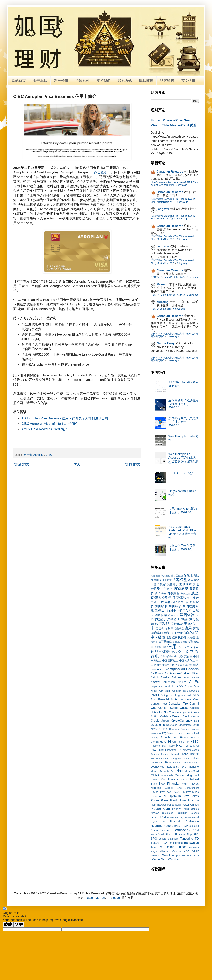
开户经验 (170, 619)
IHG (153, 750)
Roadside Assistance (184, 821)
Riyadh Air (158, 822)
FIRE (190, 738)
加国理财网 (191, 606)
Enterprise (156, 733)
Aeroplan (39, 455)
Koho (185, 754)
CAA (196, 699)
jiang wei (163, 209)
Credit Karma (191, 716)
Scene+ (165, 830)
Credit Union (160, 721)
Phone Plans (160, 800)
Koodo (154, 758)
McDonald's (167, 775)
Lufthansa (173, 767)
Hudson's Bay (159, 746)
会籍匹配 (171, 602)
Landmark (164, 758)
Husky (171, 746)
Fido (183, 737)
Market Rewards (160, 771)
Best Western (173, 691)
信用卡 (28, 455)
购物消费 (181, 589)
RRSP (184, 826)
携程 (185, 642)
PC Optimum (172, 796)
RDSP (170, 817)
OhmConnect (192, 788)
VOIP (196, 851)
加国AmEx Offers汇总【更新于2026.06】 (183, 511)
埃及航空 (166, 576)
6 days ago (179, 309)
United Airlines (176, 847)
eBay (154, 729)
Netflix (185, 784)
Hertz (163, 742)
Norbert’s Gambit (162, 788)
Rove (177, 826)
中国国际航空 (170, 660)
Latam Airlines (191, 758)
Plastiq (174, 800)
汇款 (161, 602)
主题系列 (82, 81)
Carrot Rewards (168, 708)
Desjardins (158, 725)
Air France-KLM (175, 673)
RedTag (179, 817)
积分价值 (61, 81)
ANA (161, 687)
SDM (196, 830)
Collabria (166, 716)
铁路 (193, 637)
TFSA (164, 843)
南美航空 (179, 629)
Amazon (156, 682)
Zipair (184, 860)
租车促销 (188, 665)
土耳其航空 (165, 642)
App (179, 686)
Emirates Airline (190, 729)
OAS (179, 788)
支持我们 (104, 81)
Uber (161, 847)
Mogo (190, 775)
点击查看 (101, 172)
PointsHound (174, 805)
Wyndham (174, 859)
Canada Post (159, 704)
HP (187, 742)
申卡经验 (158, 637)
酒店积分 (173, 615)
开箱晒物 (183, 619)
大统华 (155, 584)
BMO (155, 695)
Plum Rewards (159, 805)
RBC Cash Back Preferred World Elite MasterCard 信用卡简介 (183, 532)
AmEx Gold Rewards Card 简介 (44, 429)
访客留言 (167, 81)
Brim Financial (160, 699)
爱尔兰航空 (177, 576)
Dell (196, 721)
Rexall (195, 817)
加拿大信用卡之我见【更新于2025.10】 (182, 548)
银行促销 (186, 652)
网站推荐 (146, 81)
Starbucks (173, 839)
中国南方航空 (187, 660)
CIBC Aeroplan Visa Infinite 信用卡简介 (50, 424)
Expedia (166, 737)
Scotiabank (182, 830)
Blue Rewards (191, 691)
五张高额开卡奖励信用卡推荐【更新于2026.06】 (183, 404)
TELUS (155, 843)
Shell (161, 834)
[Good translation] (8, 925)
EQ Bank (168, 733)
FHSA (175, 738)
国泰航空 (173, 593)
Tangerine (187, 839)
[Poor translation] (19, 925)
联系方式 (125, 81)
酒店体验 (187, 615)
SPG (154, 839)
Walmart (156, 855)
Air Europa (157, 673)
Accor (161, 669)
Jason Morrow (96, 898)
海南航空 (185, 593)
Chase (184, 708)
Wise (164, 859)
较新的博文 (22, 464)
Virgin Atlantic (160, 851)
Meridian (180, 775)
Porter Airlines (190, 805)
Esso (188, 733)
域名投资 (178, 656)
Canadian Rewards (170, 172)
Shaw (154, 835)
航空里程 (165, 598)
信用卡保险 (191, 647)
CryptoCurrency (181, 721)
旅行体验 (177, 624)
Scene (155, 830)
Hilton (172, 742)
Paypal (155, 792)
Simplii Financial (175, 834)
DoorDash (172, 725)
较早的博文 (132, 464)
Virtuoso (176, 851)
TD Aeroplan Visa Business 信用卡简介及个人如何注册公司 (65, 418)
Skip (189, 834)
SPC (196, 834)
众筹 (180, 665)
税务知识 (184, 637)
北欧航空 (167, 580)
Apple (188, 686)
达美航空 (193, 580)
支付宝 (188, 656)
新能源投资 (160, 647)
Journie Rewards (170, 754)
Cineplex (174, 712)
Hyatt (180, 746)
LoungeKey (158, 767)
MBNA (155, 775)
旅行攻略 (162, 624)
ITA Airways (184, 750)
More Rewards (170, 779)
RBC (155, 817)
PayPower (166, 792)
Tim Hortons (175, 843)
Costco (177, 716)
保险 (187, 575)
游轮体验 (168, 656)
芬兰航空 (167, 589)
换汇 (190, 598)
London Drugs (191, 763)
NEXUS (195, 784)
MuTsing (163, 302)
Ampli (154, 687)
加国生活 (158, 610)
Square (162, 839)
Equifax (179, 733)
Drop (196, 725)
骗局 (188, 628)
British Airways (181, 699)
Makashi (162, 284)
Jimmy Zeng (165, 343)
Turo (153, 847)
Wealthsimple (171, 855)
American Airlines (175, 682)
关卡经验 (160, 593)
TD (197, 839)
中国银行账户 (170, 665)
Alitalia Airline (191, 678)
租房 (196, 665)
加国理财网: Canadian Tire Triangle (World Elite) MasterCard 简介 (173, 200)
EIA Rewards (171, 729)
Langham (176, 758)
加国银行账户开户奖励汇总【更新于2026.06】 (183, 422)
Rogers (168, 826)
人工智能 (177, 633)
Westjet (156, 859)
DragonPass (185, 725)
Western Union (190, 855)
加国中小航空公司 (179, 611)
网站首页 (19, 81)
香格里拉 (177, 642)
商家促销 (191, 633)
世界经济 (172, 637)
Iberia (188, 746)
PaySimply (179, 792)
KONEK (195, 754)
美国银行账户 (164, 628)
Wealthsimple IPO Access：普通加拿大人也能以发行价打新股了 (183, 459)
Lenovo (177, 763)
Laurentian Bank (161, 762)
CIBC (49, 455)
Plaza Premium (189, 800)
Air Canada (190, 669)
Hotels (181, 742)
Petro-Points (191, 796)
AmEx (194, 682)
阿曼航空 (155, 576)
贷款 (163, 584)
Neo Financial (169, 784)
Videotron (194, 847)
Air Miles (193, 673)
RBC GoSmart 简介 (161, 309)
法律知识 (173, 584)
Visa (186, 851)
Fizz (197, 738)
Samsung (194, 826)
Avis (161, 691)
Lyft (184, 767)
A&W (153, 669)
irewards (172, 750)
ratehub (195, 813)
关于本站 (40, 81)
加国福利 (161, 606)
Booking (175, 695)
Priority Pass (181, 809)
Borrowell (186, 695)
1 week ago (173, 336)
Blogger (116, 898)
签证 (167, 633)
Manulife (194, 767)
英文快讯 (188, 81)
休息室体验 (160, 652)
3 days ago (182, 239)
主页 (77, 464)
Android (170, 686)
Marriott (177, 771)
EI (160, 729)
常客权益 (180, 580)
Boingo (165, 695)
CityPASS (185, 712)
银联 (174, 652)
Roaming (157, 826)
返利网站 (185, 584)
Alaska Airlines (171, 677)
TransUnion (191, 843)
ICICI (196, 746)
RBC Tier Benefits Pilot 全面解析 (168, 277)
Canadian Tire (178, 704)
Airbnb (155, 677)
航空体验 (179, 597)
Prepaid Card (160, 809)
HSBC (195, 742)
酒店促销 (161, 615)
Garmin (155, 742)
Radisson (182, 813)
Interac (162, 750)
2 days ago (181, 185)
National (184, 780)
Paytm (190, 792)
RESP (188, 817)
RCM (163, 817)
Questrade (168, 813)
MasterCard (192, 771)
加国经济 (175, 606)
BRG (196, 695)
